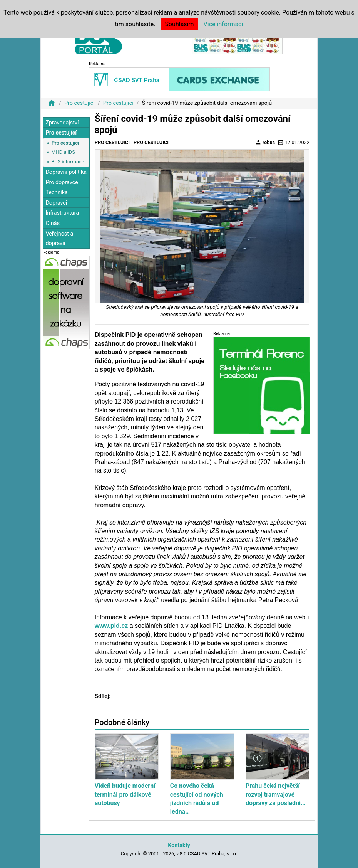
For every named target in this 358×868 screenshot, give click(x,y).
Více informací (223, 24)
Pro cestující (79, 103)
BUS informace (68, 162)
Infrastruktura (62, 213)
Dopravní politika (66, 172)
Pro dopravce (62, 183)
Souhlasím (179, 24)
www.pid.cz (111, 626)
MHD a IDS (63, 152)
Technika (57, 193)
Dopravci (56, 203)
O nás (53, 223)
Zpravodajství (62, 123)
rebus (265, 142)
